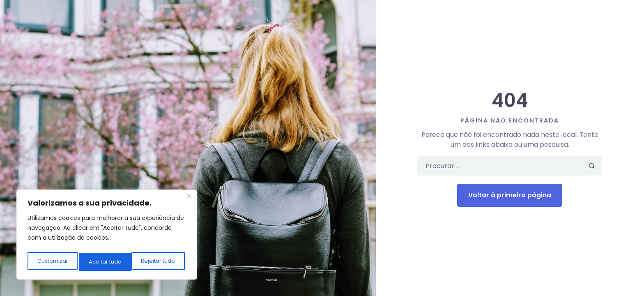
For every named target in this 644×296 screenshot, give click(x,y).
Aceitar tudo (160, 262)
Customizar (52, 262)
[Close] (189, 200)
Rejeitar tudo (106, 262)
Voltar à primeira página (510, 195)
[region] (107, 236)
